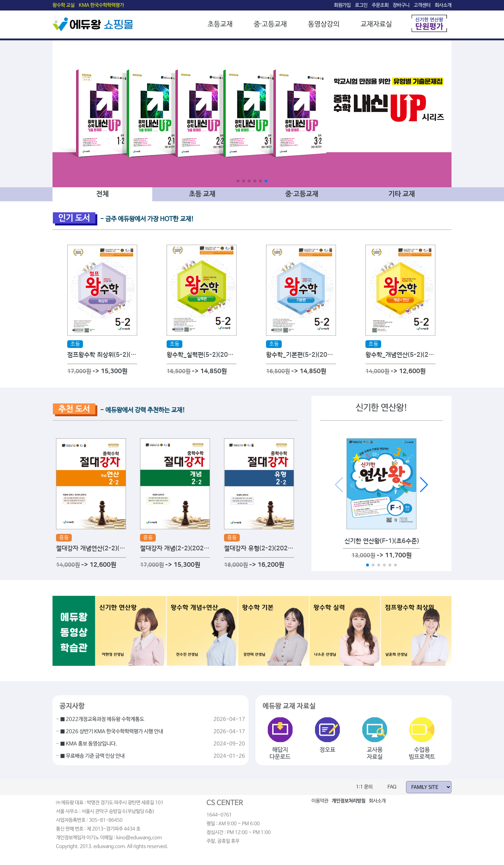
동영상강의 (324, 24)
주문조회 (380, 5)
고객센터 (422, 5)
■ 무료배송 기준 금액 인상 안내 (92, 756)
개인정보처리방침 (349, 801)
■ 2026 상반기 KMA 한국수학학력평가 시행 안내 (112, 732)
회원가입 (342, 5)
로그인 (361, 5)
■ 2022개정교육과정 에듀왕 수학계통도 (102, 719)
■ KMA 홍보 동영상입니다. (89, 744)
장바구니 (401, 5)
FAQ (392, 787)
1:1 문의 (364, 787)
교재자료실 (376, 24)
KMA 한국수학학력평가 (101, 5)
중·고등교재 (270, 24)
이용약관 (320, 801)
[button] (238, 181)
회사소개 (443, 5)
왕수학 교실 (64, 5)
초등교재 (220, 24)
